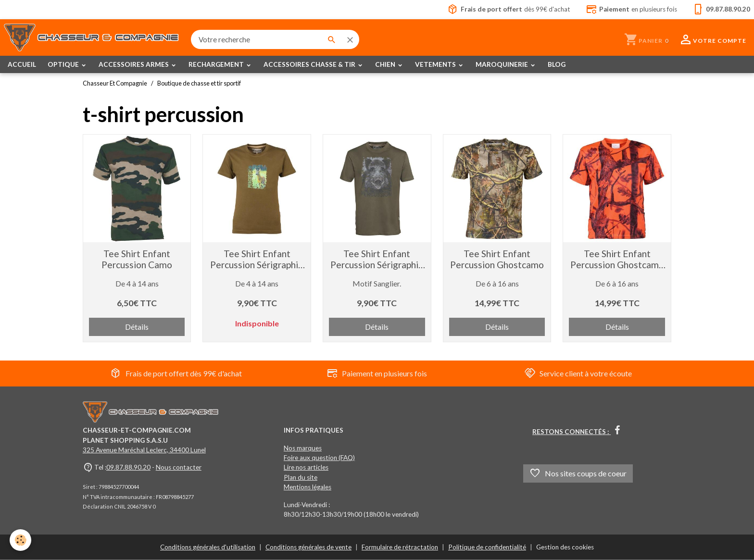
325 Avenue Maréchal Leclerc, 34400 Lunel (144, 450)
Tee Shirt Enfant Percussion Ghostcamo (497, 259)
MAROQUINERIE (503, 64)
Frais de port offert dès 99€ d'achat (176, 373)
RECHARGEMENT (217, 64)
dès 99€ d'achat (509, 10)
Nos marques (303, 448)
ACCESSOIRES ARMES (134, 64)
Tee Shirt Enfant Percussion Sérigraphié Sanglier (377, 259)
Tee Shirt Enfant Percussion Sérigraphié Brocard (257, 259)
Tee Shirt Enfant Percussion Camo (137, 259)
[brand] (92, 39)
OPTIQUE (64, 64)
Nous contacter (179, 467)
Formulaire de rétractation (400, 547)
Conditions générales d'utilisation (208, 547)
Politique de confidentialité (487, 547)
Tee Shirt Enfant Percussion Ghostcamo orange (617, 259)
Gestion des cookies (565, 547)
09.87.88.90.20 (128, 467)
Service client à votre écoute (578, 373)
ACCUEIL (22, 64)
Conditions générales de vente (308, 547)
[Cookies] (20, 540)
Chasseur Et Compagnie (115, 83)
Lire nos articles (306, 467)
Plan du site (301, 477)
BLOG (557, 64)
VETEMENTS (436, 64)
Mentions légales (308, 487)
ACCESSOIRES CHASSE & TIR (310, 64)
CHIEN (386, 64)
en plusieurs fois (631, 10)
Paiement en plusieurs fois (377, 373)
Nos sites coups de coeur (578, 473)
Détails (137, 327)
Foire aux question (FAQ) (319, 458)
